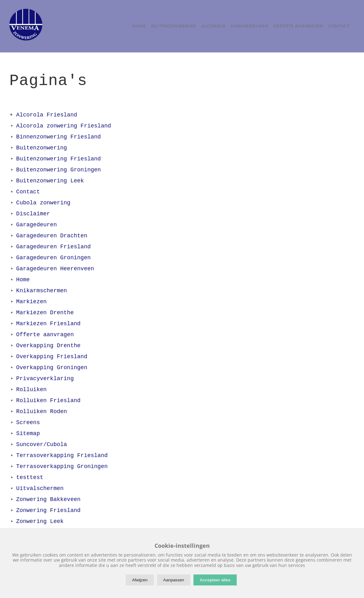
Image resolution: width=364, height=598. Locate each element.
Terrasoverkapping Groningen (62, 465)
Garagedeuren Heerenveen (55, 267)
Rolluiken (32, 388)
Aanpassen (174, 580)
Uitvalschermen (40, 487)
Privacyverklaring (45, 377)
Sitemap (28, 432)
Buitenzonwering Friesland (59, 158)
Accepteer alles (215, 580)
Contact (28, 191)
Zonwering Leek (40, 520)
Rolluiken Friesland (48, 399)
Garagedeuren (37, 224)
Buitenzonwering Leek (50, 180)
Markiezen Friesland (48, 322)
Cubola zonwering (43, 202)
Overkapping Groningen (52, 366)
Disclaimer (33, 213)
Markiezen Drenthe (45, 311)
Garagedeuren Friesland (54, 245)
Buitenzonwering (42, 147)
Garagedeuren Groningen (54, 256)
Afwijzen (140, 580)
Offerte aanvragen (45, 333)
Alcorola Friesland (47, 114)
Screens (28, 421)
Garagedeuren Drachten (52, 234)
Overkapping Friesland (52, 355)
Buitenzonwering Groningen (59, 169)
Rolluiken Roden (42, 410)
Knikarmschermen (42, 289)
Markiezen (32, 300)
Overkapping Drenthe (48, 344)
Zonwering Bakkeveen (48, 498)
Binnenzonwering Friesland (59, 136)
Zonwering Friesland (48, 509)
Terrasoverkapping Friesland (62, 454)
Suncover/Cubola (42, 443)
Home (23, 278)
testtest (30, 476)
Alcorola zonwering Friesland (64, 125)
